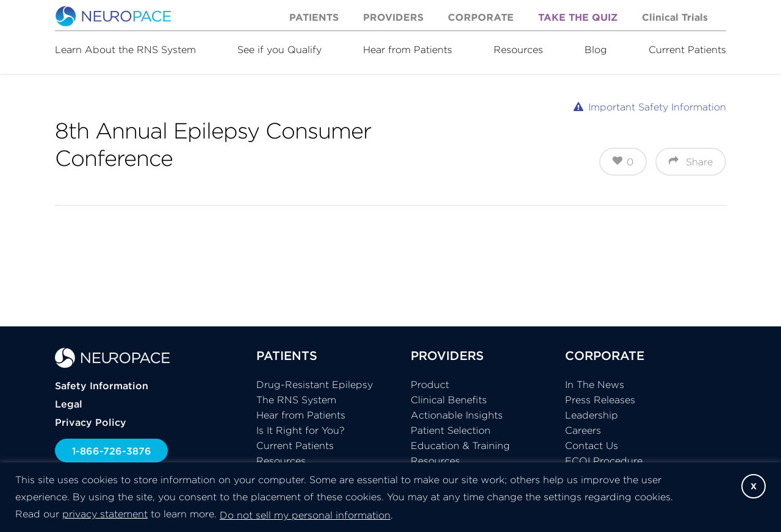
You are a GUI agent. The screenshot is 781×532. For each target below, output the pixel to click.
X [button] (754, 486)
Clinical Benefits (449, 400)
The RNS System (296, 400)
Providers (393, 17)
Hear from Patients (408, 49)
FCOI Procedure (604, 461)
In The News (595, 384)
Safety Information (102, 386)
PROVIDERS (447, 355)
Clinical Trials (675, 17)
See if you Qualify (279, 49)
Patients (314, 17)
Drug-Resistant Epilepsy (315, 384)
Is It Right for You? (301, 430)
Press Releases (600, 400)
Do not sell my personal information (305, 515)
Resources (518, 49)
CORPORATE (605, 355)
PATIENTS (287, 355)
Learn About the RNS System (125, 49)
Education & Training (460, 445)
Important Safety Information (657, 107)
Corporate (481, 17)
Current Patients (687, 49)
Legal (69, 404)
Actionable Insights (457, 415)
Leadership (592, 415)
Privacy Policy (91, 422)
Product (430, 384)
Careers (583, 430)
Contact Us (592, 445)
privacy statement (105, 514)
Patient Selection (451, 430)
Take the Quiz (578, 17)
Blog (596, 49)
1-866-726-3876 (112, 451)
